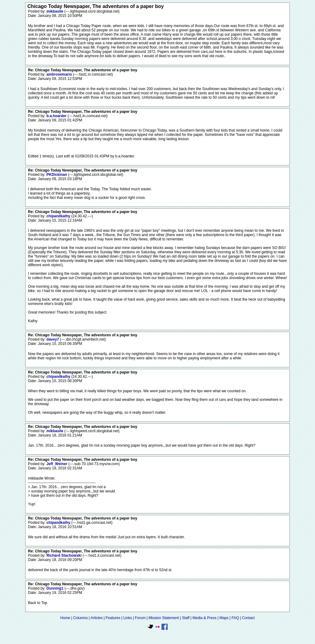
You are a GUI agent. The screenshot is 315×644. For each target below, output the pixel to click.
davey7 (53, 339)
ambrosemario (60, 74)
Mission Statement (164, 618)
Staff (185, 618)
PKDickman (57, 175)
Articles (96, 618)
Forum (140, 618)
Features (113, 618)
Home (65, 618)
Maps (224, 618)
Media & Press (205, 618)
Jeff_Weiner (57, 464)
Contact (248, 618)
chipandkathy (59, 216)
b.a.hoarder (57, 116)
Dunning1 (56, 588)
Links (128, 618)
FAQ (235, 618)
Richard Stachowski (64, 555)
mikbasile (55, 11)
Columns (80, 618)
